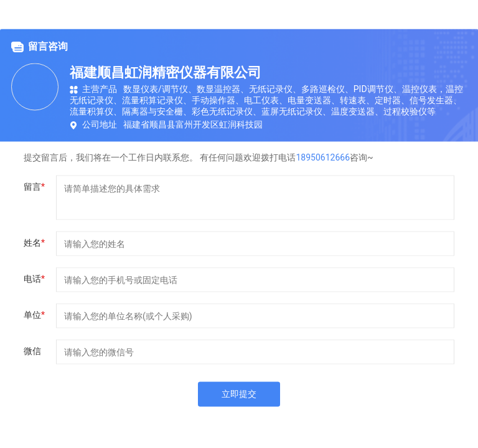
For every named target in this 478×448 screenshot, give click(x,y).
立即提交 (239, 394)
